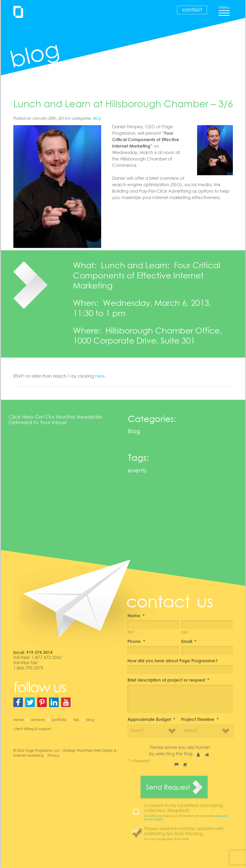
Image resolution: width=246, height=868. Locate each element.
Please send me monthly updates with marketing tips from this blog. (188, 833)
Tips (76, 719)
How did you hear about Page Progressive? (173, 661)
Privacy (53, 755)
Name (136, 616)
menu (224, 9)
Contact (192, 9)
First (131, 632)
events (137, 470)
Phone (136, 641)
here (100, 376)
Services (38, 719)
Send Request (168, 787)
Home (18, 719)
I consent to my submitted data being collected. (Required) (188, 812)
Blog (97, 118)
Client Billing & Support (32, 729)
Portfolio (59, 719)
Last (185, 632)
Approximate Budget (151, 719)
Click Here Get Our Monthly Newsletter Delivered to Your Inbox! (55, 419)
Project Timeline (200, 719)
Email (189, 641)
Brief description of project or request (168, 680)
